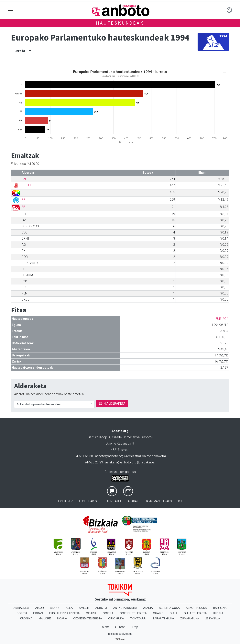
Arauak (133, 501)
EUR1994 (222, 319)
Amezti (84, 608)
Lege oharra (88, 501)
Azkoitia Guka (196, 608)
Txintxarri (138, 618)
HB (24, 192)
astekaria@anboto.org (121, 462)
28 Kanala (213, 618)
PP (24, 200)
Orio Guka (116, 618)
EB (23, 207)
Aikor (39, 608)
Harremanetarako (158, 501)
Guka (174, 613)
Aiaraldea (21, 608)
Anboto (101, 608)
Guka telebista (195, 613)
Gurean (120, 627)
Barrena (220, 608)
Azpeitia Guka (169, 608)
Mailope (45, 618)
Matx (105, 627)
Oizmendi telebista (88, 618)
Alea (69, 608)
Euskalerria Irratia (64, 613)
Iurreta (23, 51)
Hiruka (218, 613)
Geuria (91, 613)
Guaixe (158, 613)
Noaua (62, 618)
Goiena (108, 613)
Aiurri (55, 608)
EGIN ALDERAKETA (112, 404)
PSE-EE (27, 185)
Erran (38, 613)
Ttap (135, 627)
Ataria (148, 608)
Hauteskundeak (120, 23)
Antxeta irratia (125, 608)
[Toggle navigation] (11, 10)
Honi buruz (65, 501)
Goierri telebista (133, 613)
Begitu (22, 613)
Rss (181, 501)
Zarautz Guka (163, 618)
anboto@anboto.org (109, 456)
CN (24, 179)
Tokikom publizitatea (120, 634)
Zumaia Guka (190, 618)
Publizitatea (113, 501)
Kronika (26, 618)
